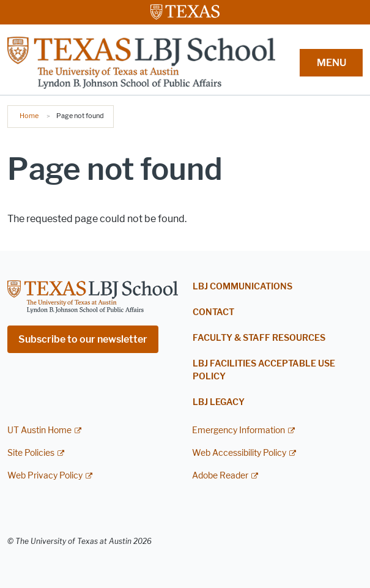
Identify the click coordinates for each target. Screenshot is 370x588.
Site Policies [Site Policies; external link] (31, 453)
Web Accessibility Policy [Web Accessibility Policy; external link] (239, 453)
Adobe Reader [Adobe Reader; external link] (220, 476)
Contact (213, 312)
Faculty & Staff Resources (259, 338)
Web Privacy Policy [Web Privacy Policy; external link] (45, 476)
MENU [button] (331, 63)
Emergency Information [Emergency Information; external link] (239, 430)
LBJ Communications (242, 287)
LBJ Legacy (219, 402)
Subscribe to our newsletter (83, 339)
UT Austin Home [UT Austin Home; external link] (39, 430)
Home (29, 116)
